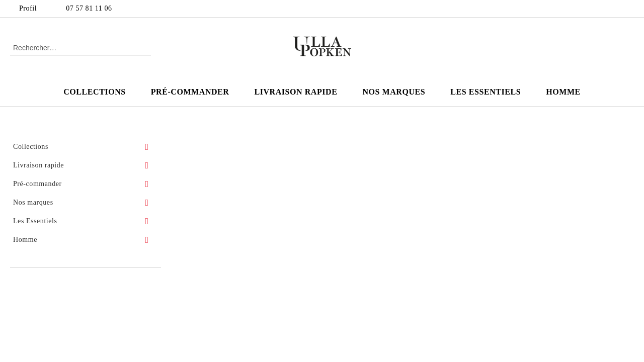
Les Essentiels (486, 92)
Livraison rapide (296, 92)
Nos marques (394, 92)
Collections (95, 92)
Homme (563, 92)
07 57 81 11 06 (89, 8)
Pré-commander (190, 92)
